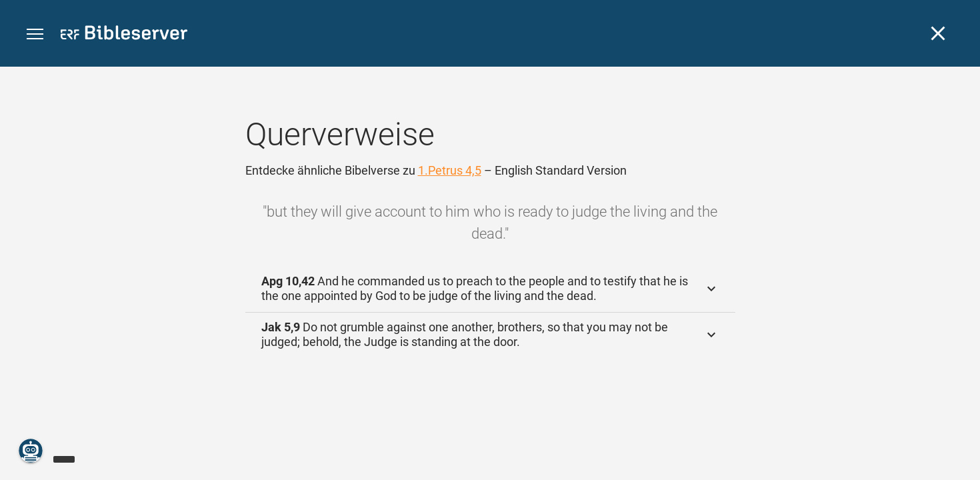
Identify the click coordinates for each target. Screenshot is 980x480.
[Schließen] (938, 33)
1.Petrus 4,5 (450, 170)
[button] (35, 34)
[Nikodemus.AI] (31, 451)
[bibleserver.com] (124, 35)
